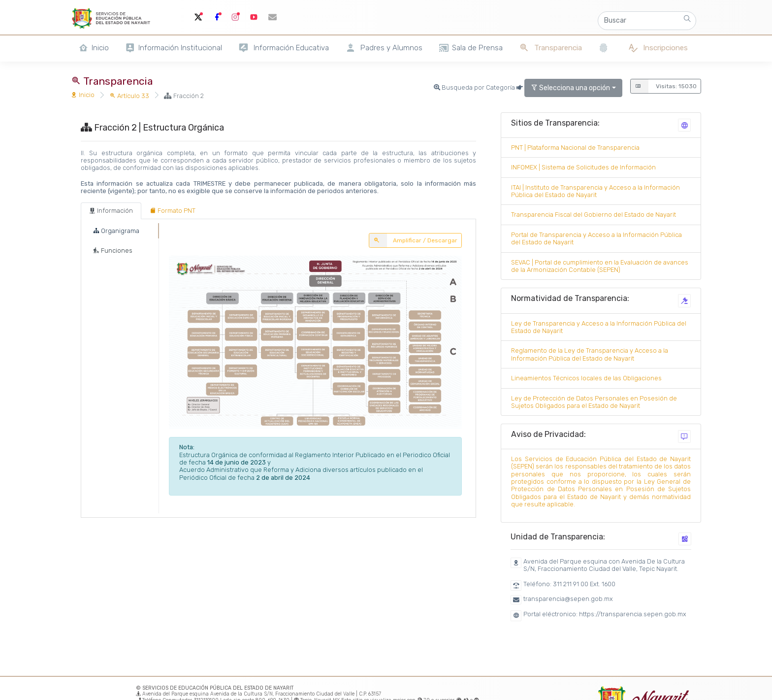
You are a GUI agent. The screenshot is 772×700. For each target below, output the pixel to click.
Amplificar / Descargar (413, 240)
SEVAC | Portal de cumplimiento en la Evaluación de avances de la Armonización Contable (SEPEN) (600, 266)
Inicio (83, 95)
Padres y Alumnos (384, 48)
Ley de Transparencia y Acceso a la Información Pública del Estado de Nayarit (599, 327)
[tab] (111, 211)
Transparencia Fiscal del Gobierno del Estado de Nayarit (594, 215)
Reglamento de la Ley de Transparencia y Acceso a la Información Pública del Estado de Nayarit (590, 354)
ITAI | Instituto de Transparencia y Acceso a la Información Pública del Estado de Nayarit (595, 191)
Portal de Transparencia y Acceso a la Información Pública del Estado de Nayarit (596, 238)
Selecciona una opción (570, 88)
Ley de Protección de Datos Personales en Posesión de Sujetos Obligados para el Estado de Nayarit (594, 402)
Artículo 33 (129, 96)
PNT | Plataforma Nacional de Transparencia (575, 148)
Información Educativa (284, 48)
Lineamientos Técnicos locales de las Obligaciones (586, 378)
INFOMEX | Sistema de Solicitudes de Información (583, 167)
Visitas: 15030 (663, 86)
